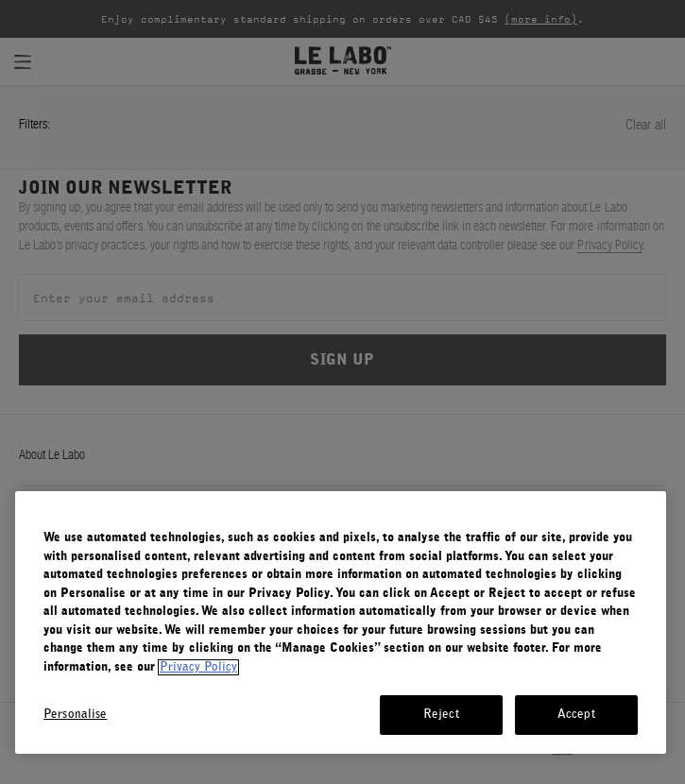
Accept (576, 715)
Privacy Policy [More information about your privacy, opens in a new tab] (198, 667)
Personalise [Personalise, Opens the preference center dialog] (75, 715)
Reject (441, 715)
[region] (341, 622)
